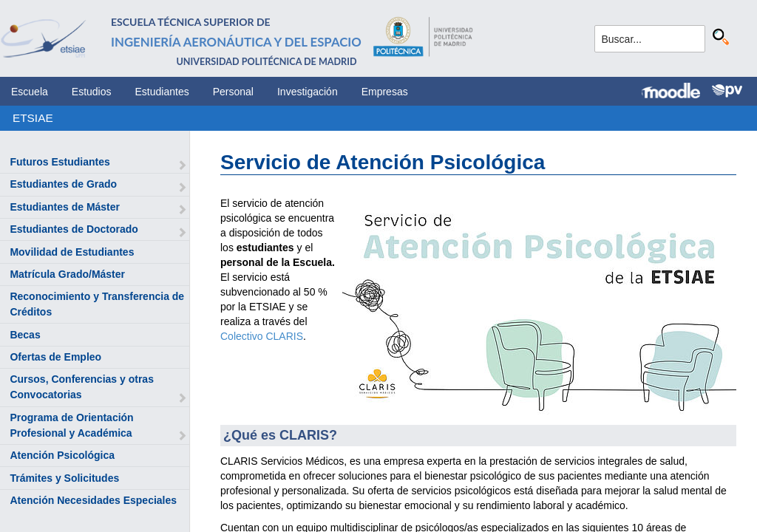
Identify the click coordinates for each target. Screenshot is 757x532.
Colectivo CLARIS (262, 336)
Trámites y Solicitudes (64, 478)
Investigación (308, 92)
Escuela (30, 92)
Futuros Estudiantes (60, 162)
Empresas (385, 92)
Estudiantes (162, 92)
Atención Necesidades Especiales (93, 500)
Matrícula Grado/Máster (67, 274)
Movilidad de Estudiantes (72, 252)
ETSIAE (33, 118)
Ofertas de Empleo (55, 357)
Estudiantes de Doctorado (74, 229)
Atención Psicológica (62, 455)
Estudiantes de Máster (65, 207)
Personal (233, 92)
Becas (25, 335)
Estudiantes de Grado (63, 184)
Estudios (92, 92)
